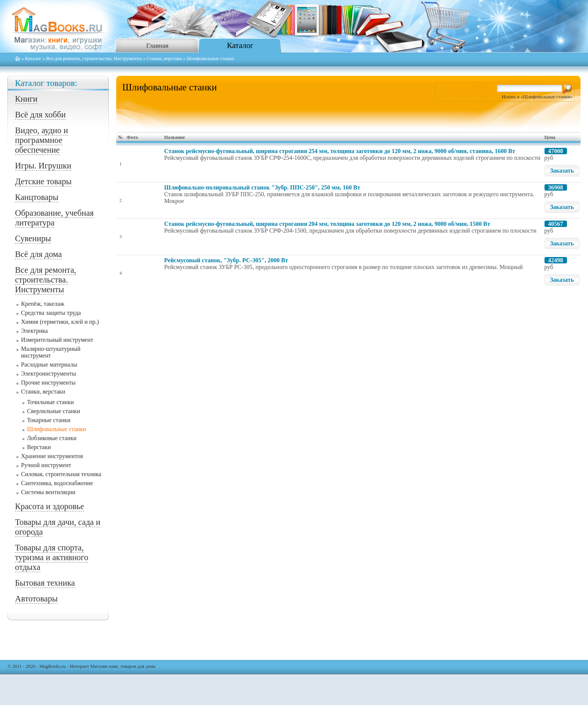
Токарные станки (49, 420)
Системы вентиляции (48, 492)
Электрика (34, 331)
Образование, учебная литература (54, 218)
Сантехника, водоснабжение (57, 483)
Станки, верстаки (164, 59)
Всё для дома (38, 254)
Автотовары (36, 599)
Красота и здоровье (49, 506)
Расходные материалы (49, 365)
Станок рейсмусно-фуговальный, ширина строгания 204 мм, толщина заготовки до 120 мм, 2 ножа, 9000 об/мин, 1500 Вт (327, 224)
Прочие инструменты (48, 383)
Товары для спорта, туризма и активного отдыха (52, 557)
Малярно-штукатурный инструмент (51, 352)
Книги (26, 99)
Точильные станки (50, 402)
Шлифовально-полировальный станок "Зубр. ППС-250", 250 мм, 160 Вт (262, 187)
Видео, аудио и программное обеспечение (41, 140)
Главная (157, 45)
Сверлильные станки (54, 411)
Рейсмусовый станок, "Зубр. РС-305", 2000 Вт (226, 260)
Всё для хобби (40, 115)
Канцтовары (37, 197)
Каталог (240, 45)
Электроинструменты (49, 374)
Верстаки (39, 447)
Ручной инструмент (46, 465)
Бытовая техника (45, 583)
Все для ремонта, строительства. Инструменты (94, 59)
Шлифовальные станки (57, 429)
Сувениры (33, 238)
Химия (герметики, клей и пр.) (60, 322)
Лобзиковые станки (52, 438)
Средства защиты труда (51, 313)
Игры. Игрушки (43, 166)
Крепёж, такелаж (43, 304)
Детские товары (43, 181)
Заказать (562, 171)
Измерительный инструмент (57, 340)
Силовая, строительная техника (61, 474)
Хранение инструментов (52, 456)
